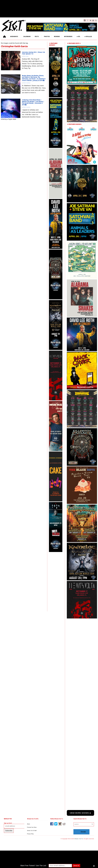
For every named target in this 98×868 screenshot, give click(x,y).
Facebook (88, 20)
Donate (83, 832)
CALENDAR (27, 36)
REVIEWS (57, 36)
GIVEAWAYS (14, 36)
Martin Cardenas (27, 83)
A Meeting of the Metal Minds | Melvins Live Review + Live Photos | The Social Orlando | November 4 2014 (33, 102)
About (29, 824)
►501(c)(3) (88, 36)
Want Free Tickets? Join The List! (33, 866)
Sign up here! (8, 823)
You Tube (93, 20)
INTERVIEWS (68, 36)
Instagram (85, 20)
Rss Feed (96, 20)
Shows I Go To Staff (32, 831)
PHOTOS (47, 36)
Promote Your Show (32, 827)
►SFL (78, 36)
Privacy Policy (30, 834)
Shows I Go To (79, 839)
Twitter (90, 20)
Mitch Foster (26, 56)
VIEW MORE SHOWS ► (80, 813)
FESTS (36, 36)
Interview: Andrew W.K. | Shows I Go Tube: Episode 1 (33, 53)
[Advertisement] (57, 582)
